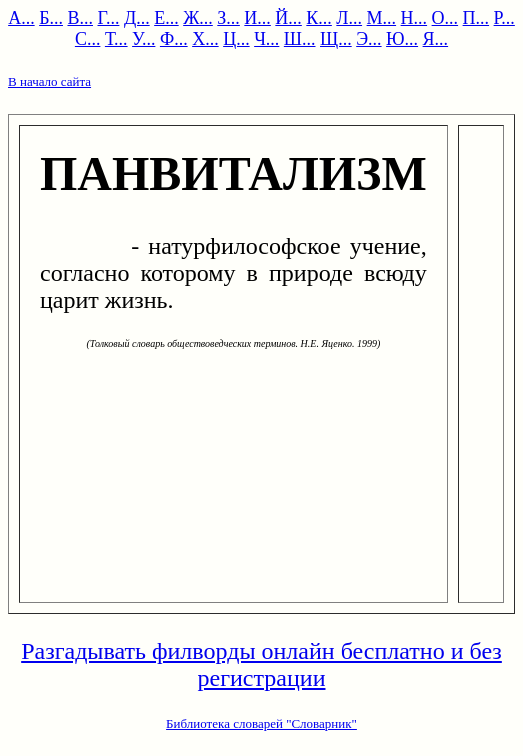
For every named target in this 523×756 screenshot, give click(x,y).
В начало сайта (49, 81)
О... (445, 18)
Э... (368, 39)
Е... (166, 18)
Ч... (266, 39)
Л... (349, 18)
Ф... (174, 39)
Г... (109, 18)
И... (257, 18)
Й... (288, 18)
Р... (504, 18)
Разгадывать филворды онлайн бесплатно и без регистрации (261, 664)
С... (88, 39)
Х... (205, 39)
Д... (137, 18)
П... (476, 18)
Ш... (300, 39)
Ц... (236, 39)
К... (319, 18)
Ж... (198, 18)
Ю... (402, 39)
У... (143, 39)
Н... (414, 18)
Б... (51, 18)
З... (228, 18)
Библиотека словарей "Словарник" (261, 723)
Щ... (336, 39)
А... (21, 18)
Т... (116, 39)
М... (382, 18)
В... (80, 18)
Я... (436, 39)
